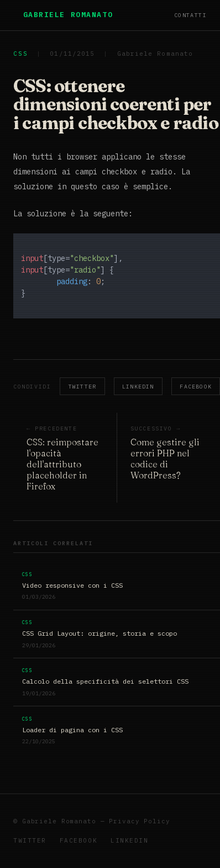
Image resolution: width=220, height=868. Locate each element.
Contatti (190, 15)
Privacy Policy (139, 821)
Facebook (78, 840)
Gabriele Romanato (68, 15)
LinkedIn (138, 387)
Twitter (82, 387)
